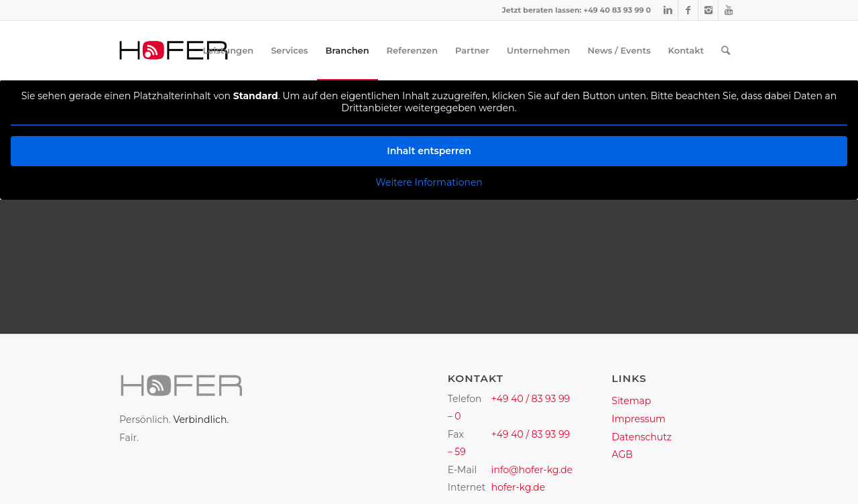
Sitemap (632, 401)
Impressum (639, 419)
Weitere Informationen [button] (429, 183)
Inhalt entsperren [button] (429, 151)
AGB (622, 454)
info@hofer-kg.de (532, 470)
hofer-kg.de (518, 487)
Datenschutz (642, 437)
